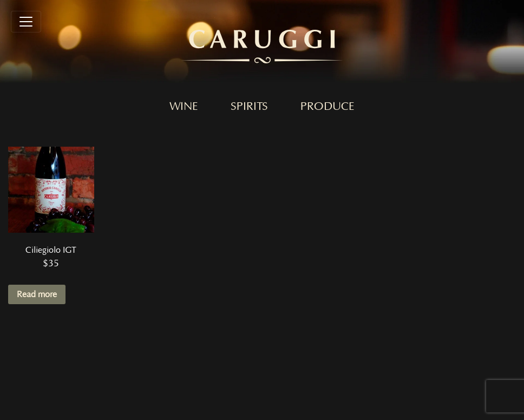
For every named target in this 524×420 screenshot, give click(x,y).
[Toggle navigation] (26, 22)
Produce (327, 107)
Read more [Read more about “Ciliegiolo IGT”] (37, 294)
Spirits (249, 107)
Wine (184, 107)
